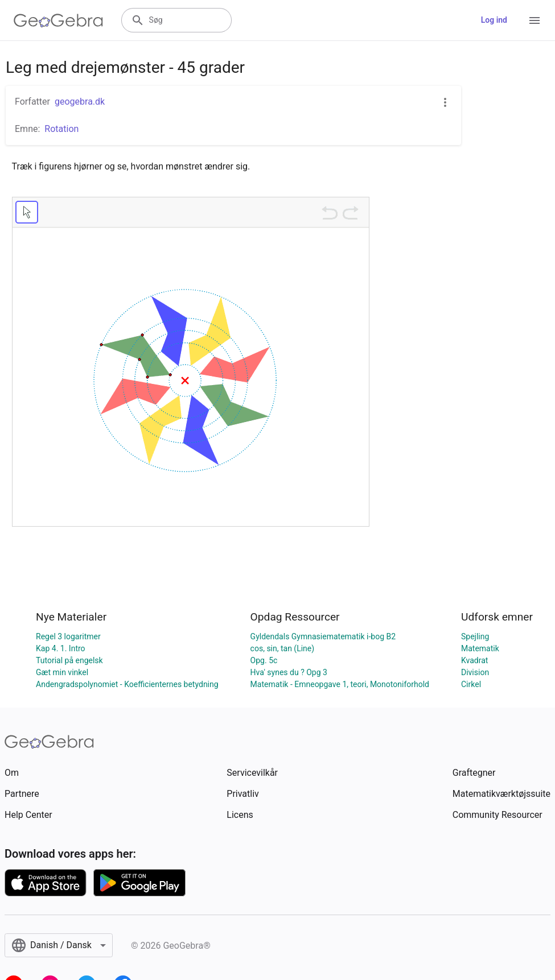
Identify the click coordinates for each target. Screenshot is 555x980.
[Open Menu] (535, 20)
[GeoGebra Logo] (58, 20)
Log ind (494, 20)
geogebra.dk (80, 102)
